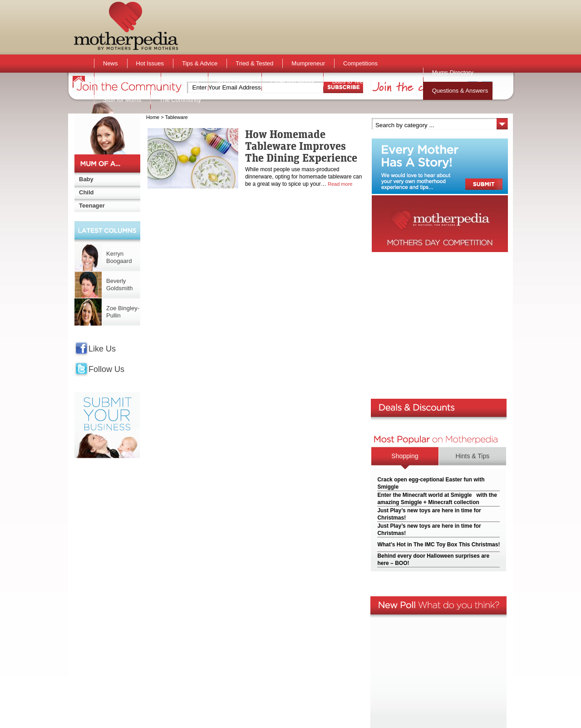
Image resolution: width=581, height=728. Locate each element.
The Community (180, 100)
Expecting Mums (292, 82)
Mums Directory (453, 72)
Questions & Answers (460, 91)
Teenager (92, 206)
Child (86, 192)
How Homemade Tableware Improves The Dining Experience (301, 146)
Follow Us (106, 369)
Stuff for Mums (122, 100)
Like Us (102, 349)
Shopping (405, 456)
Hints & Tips (473, 456)
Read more (340, 184)
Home (153, 117)
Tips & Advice (200, 63)
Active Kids (184, 82)
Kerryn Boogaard (119, 257)
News (111, 63)
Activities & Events (127, 82)
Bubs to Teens (351, 82)
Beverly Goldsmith (120, 285)
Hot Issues (150, 63)
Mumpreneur (308, 63)
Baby (86, 179)
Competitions (360, 63)
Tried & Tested (254, 63)
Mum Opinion (234, 82)
